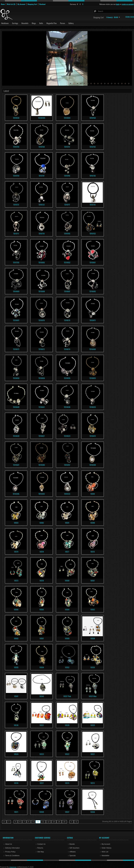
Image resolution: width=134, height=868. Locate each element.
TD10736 (93, 176)
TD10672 (42, 349)
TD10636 (67, 407)
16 (122, 83)
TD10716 (93, 205)
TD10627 (42, 436)
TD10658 (16, 378)
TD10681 (16, 320)
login (118, 4)
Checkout (42, 4)
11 (105, 83)
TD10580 (42, 465)
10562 (16, 638)
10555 (16, 667)
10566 (16, 609)
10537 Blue (93, 696)
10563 (93, 609)
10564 (67, 609)
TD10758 (42, 147)
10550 (93, 667)
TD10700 (16, 262)
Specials (73, 856)
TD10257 (67, 465)
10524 (16, 754)
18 (129, 83)
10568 (67, 581)
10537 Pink (67, 696)
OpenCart (13, 867)
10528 (67, 725)
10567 (93, 581)
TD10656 (42, 378)
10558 (93, 638)
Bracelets (25, 23)
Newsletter (105, 856)
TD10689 (16, 291)
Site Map (41, 852)
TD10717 (67, 205)
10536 (16, 725)
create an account (128, 4)
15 (118, 83)
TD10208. (16, 494)
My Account (21, 4)
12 (108, 83)
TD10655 (67, 378)
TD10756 (93, 147)
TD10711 (16, 233)
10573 (16, 581)
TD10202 (42, 494)
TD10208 (93, 465)
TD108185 (42, 118)
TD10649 (16, 407)
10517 (42, 783)
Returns (40, 848)
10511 (16, 812)
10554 (42, 667)
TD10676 (67, 320)
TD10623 (67, 436)
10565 (42, 609)
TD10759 (16, 147)
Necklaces (5, 23)
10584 (93, 494)
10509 (42, 812)
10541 (16, 696)
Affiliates (73, 852)
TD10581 (16, 465)
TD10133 (67, 494)
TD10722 (42, 205)
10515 (67, 783)
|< (4, 822)
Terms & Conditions (12, 856)
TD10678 (42, 320)
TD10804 (67, 118)
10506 (93, 812)
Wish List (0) (11, 4)
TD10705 (67, 233)
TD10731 (16, 205)
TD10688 (42, 291)
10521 (93, 754)
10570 (42, 581)
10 (101, 83)
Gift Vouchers (74, 848)
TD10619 (93, 436)
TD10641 (42, 407)
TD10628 (16, 436)
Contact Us (41, 844)
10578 (42, 552)
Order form (130, 17)
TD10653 (93, 378)
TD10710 (42, 233)
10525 (93, 725)
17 (125, 83)
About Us (9, 844)
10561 (42, 638)
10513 (93, 783)
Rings (34, 23)
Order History (106, 848)
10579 (16, 552)
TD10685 (93, 291)
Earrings (15, 23)
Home (3, 4)
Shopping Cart (32, 4)
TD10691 (93, 262)
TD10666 (93, 349)
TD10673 (16, 349)
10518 (16, 783)
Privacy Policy (10, 852)
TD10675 (93, 320)
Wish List (105, 852)
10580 (93, 523)
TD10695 (42, 262)
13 (112, 83)
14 (115, 83)
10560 (67, 638)
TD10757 (67, 147)
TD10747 (42, 176)
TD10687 (67, 291)
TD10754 (16, 176)
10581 (67, 523)
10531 (42, 725)
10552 (67, 667)
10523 (42, 754)
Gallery (71, 23)
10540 (42, 696)
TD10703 (93, 233)
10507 (67, 812)
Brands (72, 844)
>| (76, 822)
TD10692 (67, 262)
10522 (67, 754)
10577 (67, 552)
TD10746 (67, 176)
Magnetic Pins (52, 23)
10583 (16, 523)
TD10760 (93, 118)
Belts (41, 23)
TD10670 (67, 349)
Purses (63, 23)
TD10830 (16, 118)
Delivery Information (13, 848)
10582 (42, 523)
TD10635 (93, 407)
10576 (93, 552)
